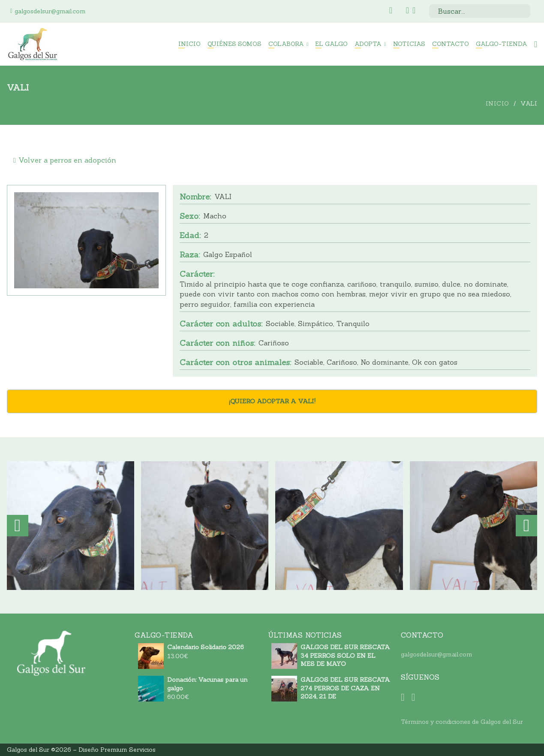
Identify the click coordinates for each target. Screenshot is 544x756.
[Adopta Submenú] (385, 44)
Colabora (286, 44)
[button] (18, 526)
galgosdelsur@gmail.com (437, 654)
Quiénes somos (234, 44)
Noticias (409, 44)
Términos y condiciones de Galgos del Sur (462, 722)
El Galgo (331, 44)
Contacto (451, 44)
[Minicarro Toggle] (536, 44)
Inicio (189, 44)
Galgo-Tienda (502, 44)
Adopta (368, 44)
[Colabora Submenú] (307, 44)
